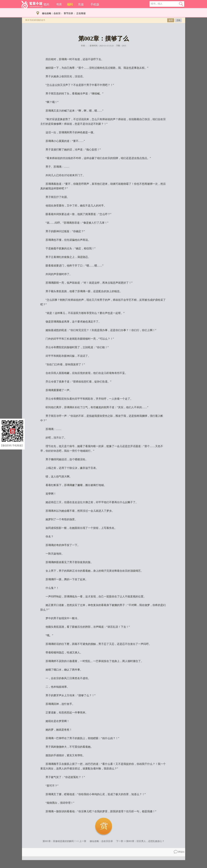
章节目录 (68, 13)
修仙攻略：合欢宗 (51, 13)
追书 (171, 20)
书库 (59, 4)
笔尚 (46, 4)
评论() (179, 852)
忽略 (178, 20)
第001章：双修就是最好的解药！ (59, 841)
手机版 (95, 4)
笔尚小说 (32, 5)
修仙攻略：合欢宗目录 (101, 841)
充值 (81, 4)
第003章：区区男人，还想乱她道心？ (145, 841)
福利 (70, 4)
